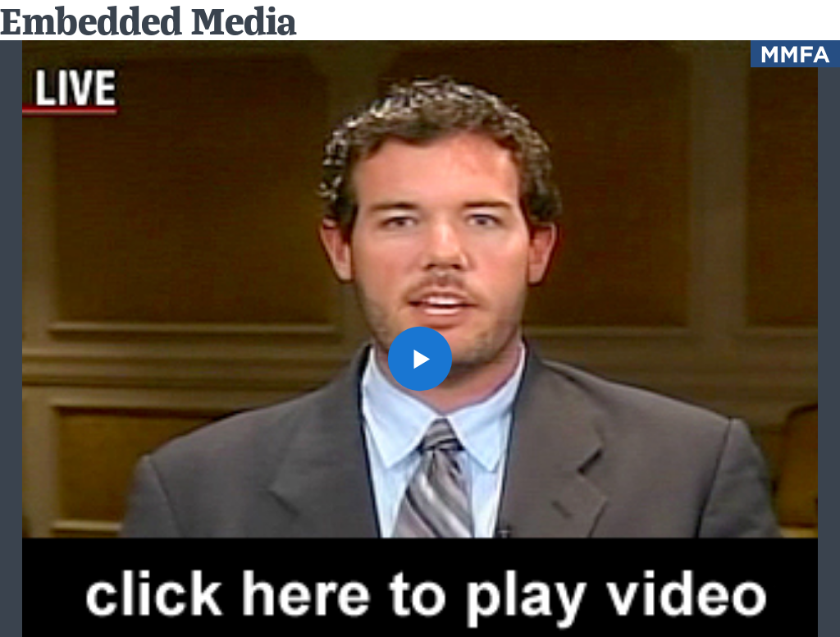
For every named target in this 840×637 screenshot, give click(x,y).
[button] (420, 359)
